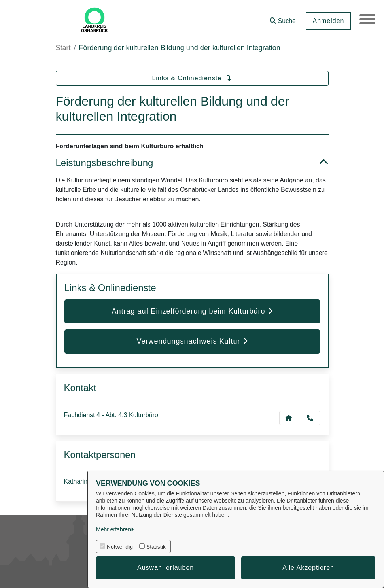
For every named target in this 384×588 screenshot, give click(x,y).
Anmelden (328, 21)
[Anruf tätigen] (310, 418)
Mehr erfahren (113, 529)
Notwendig (120, 547)
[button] (283, 18)
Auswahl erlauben (166, 568)
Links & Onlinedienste (192, 78)
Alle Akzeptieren (308, 568)
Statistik (156, 547)
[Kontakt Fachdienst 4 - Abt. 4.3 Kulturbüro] (289, 418)
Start (63, 48)
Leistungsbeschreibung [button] (192, 163)
